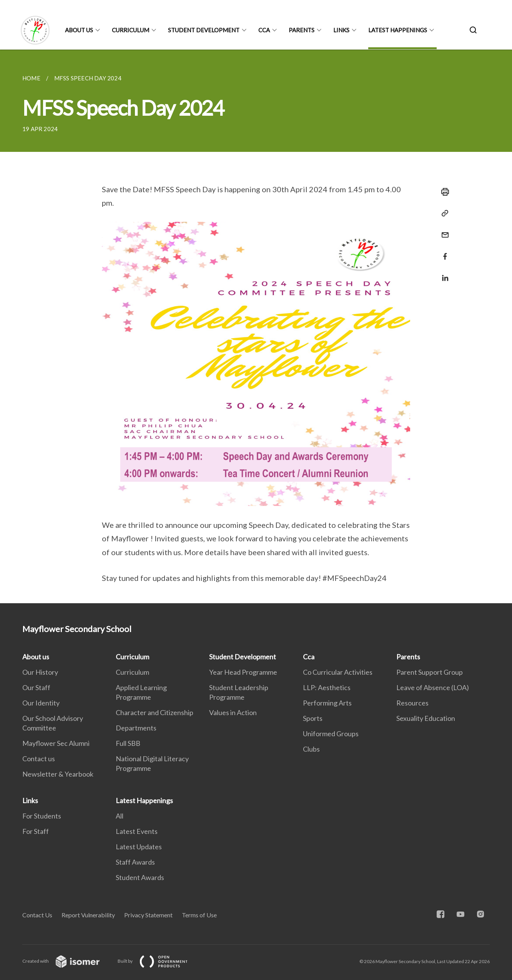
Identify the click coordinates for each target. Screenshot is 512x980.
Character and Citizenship (155, 712)
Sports (313, 718)
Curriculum (130, 30)
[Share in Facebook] (443, 252)
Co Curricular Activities (338, 672)
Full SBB (128, 743)
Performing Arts (327, 703)
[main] (256, 326)
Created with (67, 961)
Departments (136, 728)
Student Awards (140, 877)
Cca (264, 30)
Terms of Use (199, 915)
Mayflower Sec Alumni (56, 743)
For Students (42, 816)
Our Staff (36, 687)
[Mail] (443, 230)
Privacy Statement (148, 915)
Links (341, 30)
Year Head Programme (243, 672)
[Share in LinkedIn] (443, 273)
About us (79, 30)
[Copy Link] (443, 213)
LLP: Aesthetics (327, 687)
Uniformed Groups (331, 734)
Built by (159, 961)
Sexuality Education (426, 718)
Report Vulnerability (88, 915)
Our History (40, 672)
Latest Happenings (398, 30)
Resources (412, 703)
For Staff (36, 831)
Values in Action (233, 712)
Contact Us (37, 915)
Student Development (204, 30)
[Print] (443, 192)
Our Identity (41, 703)
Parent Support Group (430, 672)
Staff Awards (135, 862)
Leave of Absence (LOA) (433, 687)
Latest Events (137, 831)
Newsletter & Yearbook (58, 774)
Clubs (311, 749)
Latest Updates (139, 847)
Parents (302, 30)
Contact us (39, 759)
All (120, 816)
